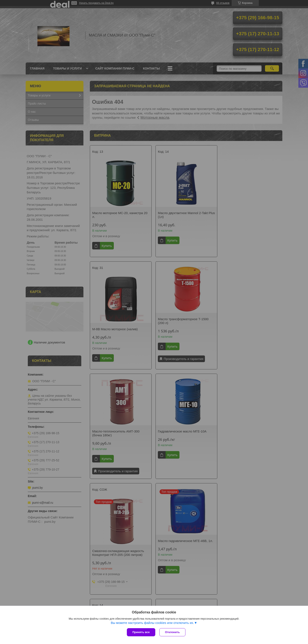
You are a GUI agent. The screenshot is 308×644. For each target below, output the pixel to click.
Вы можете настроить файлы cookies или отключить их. (152, 623)
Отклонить (173, 632)
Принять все (141, 632)
